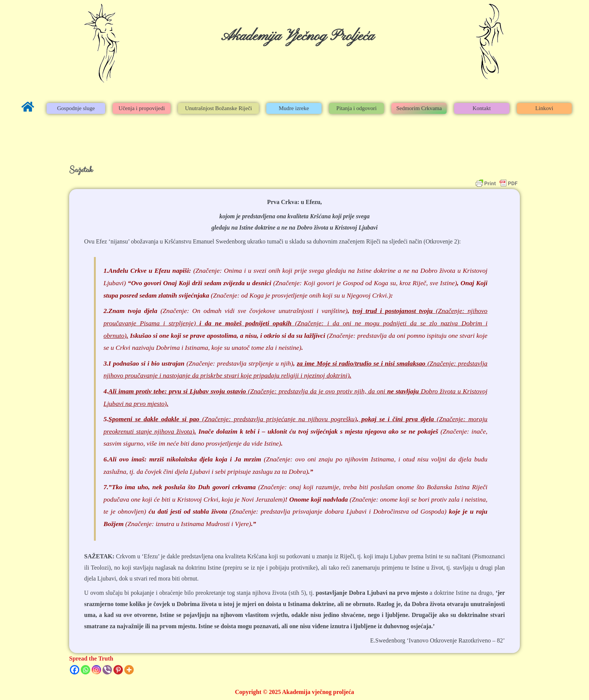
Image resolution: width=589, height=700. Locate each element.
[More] (129, 670)
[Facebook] (75, 670)
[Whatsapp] (85, 670)
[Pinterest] (118, 670)
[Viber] (107, 670)
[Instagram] (96, 670)
